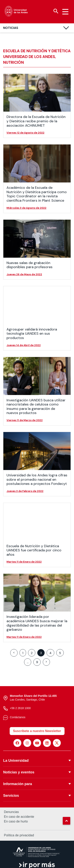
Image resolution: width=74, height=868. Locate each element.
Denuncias (11, 812)
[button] (67, 821)
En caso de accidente (19, 817)
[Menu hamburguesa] (65, 12)
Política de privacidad (19, 835)
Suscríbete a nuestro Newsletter (37, 731)
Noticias (11, 28)
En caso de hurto (16, 821)
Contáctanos (18, 717)
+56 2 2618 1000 (20, 708)
